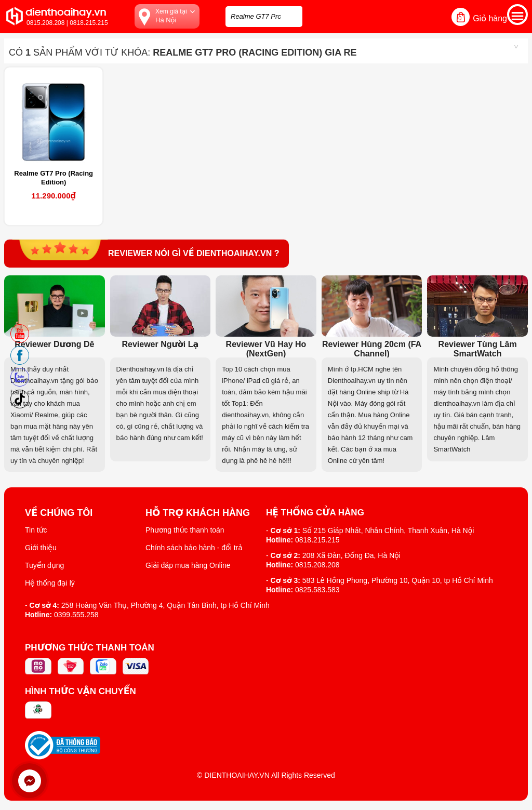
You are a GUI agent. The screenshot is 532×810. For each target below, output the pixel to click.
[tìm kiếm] (291, 15)
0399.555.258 (76, 615)
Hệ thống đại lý (50, 583)
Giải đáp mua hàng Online (188, 565)
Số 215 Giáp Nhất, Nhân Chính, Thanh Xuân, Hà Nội (388, 530)
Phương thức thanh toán (185, 530)
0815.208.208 (317, 565)
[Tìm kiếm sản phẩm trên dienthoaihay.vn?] (264, 17)
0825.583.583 (317, 590)
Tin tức (36, 530)
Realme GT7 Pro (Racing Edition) (54, 178)
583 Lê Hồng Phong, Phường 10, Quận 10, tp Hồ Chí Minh (398, 580)
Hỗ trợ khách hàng (198, 513)
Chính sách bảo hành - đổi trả (194, 548)
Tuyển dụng (44, 565)
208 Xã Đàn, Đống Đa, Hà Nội (351, 555)
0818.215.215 (317, 540)
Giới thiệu (41, 548)
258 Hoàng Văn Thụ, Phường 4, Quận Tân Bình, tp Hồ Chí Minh (165, 605)
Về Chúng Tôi (59, 513)
